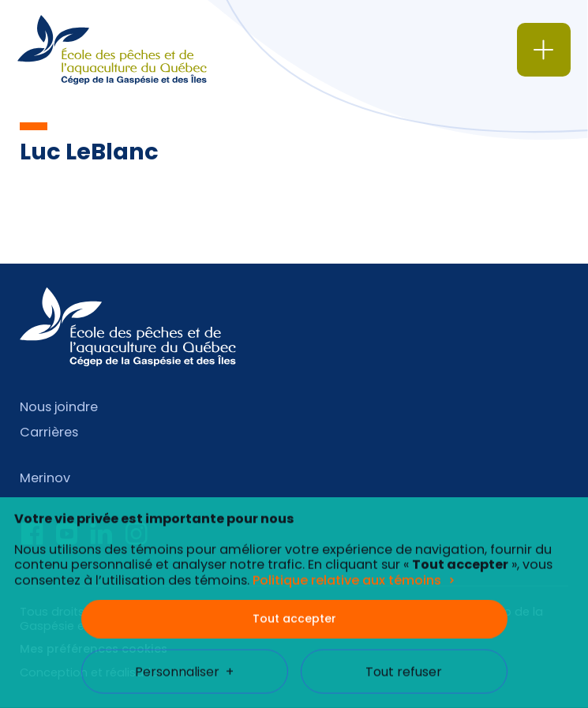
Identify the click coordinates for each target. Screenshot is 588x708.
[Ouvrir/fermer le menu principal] (544, 50)
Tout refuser (404, 659)
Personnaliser (184, 659)
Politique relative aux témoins (347, 568)
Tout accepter (294, 606)
